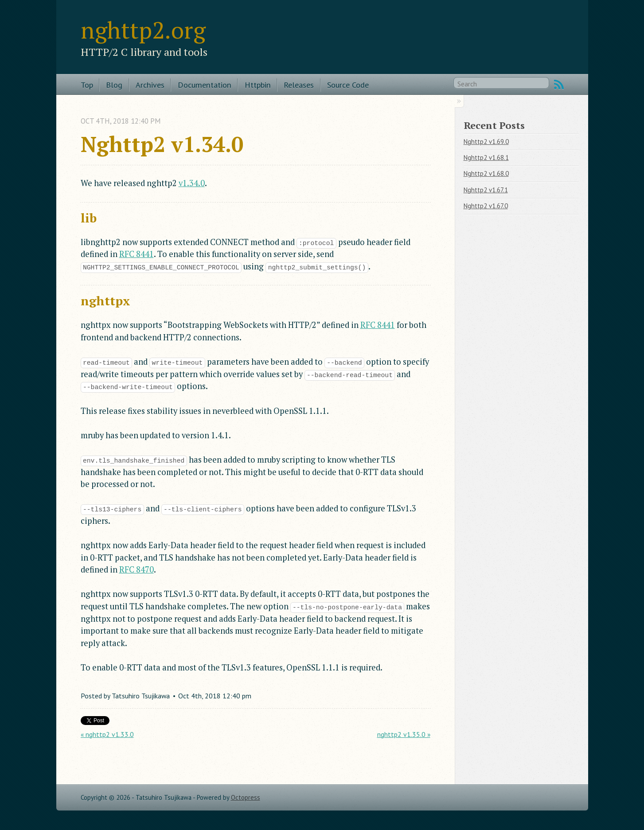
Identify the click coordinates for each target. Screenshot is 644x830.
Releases (299, 85)
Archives (150, 85)
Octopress (246, 797)
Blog (114, 85)
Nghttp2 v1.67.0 (486, 206)
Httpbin (258, 85)
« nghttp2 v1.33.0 (107, 734)
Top (87, 85)
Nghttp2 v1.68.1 (486, 158)
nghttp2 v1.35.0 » (404, 734)
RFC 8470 (137, 569)
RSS (559, 85)
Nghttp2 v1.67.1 (486, 190)
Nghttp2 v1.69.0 (486, 142)
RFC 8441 (137, 254)
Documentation (205, 85)
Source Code (348, 85)
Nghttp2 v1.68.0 (486, 173)
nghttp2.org (143, 30)
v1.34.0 (192, 183)
